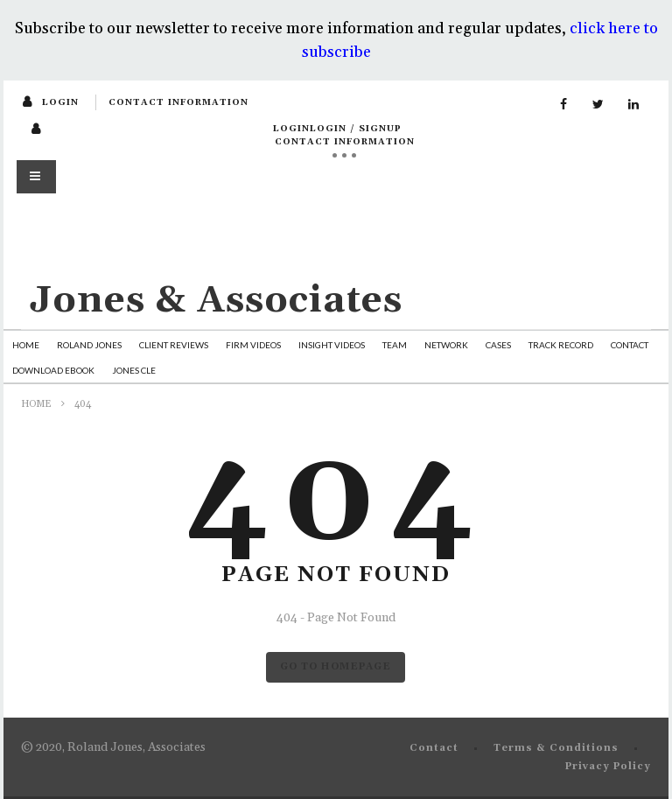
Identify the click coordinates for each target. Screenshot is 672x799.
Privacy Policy (608, 767)
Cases (498, 345)
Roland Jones (89, 345)
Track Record (561, 345)
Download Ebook (53, 370)
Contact (630, 345)
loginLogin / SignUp (337, 129)
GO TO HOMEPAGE (336, 667)
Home (26, 345)
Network (446, 345)
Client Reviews (174, 345)
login (60, 102)
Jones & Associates (216, 301)
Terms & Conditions (556, 748)
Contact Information (178, 102)
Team (395, 345)
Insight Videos (332, 345)
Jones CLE (134, 370)
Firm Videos (253, 345)
